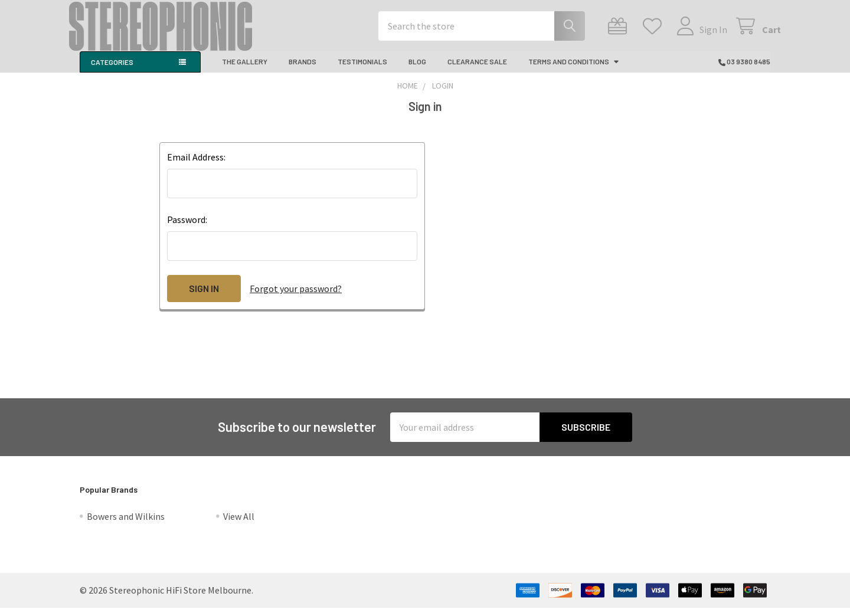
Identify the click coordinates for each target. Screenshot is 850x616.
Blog (417, 70)
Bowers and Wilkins (126, 525)
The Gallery (245, 70)
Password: (187, 228)
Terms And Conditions (574, 70)
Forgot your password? (296, 297)
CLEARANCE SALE (477, 70)
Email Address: (196, 165)
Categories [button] (112, 70)
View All (239, 525)
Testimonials (362, 70)
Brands (303, 70)
